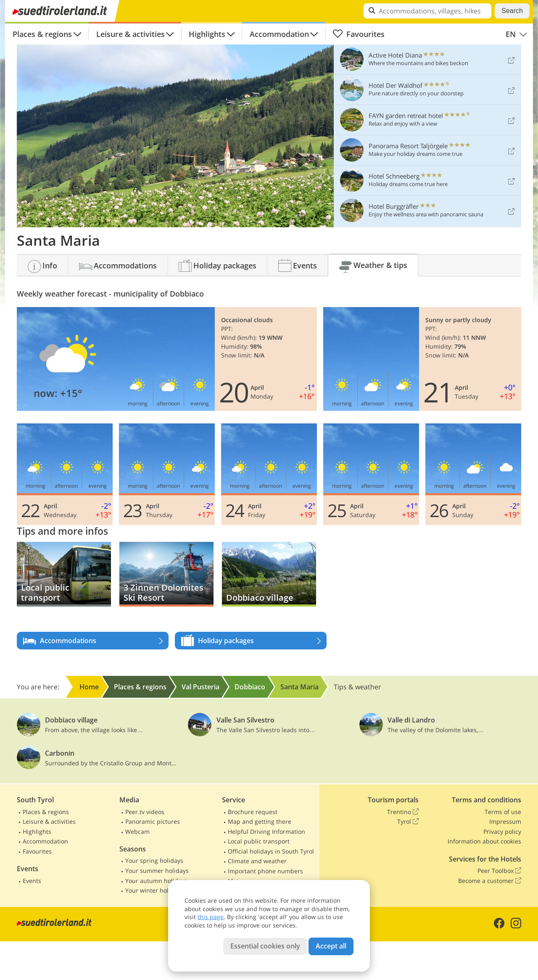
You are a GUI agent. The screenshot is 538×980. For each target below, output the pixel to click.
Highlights (207, 34)
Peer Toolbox (499, 871)
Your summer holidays (157, 871)
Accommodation (279, 34)
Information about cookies (484, 841)
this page (211, 917)
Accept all (331, 946)
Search (512, 11)
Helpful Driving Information (266, 832)
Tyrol (408, 822)
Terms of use (503, 812)
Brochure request (253, 812)
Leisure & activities (131, 34)
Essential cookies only (265, 946)
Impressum (505, 821)
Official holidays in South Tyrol (271, 851)
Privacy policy (502, 832)
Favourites (359, 34)
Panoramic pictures (153, 821)
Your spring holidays (154, 860)
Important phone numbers (265, 871)
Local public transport (259, 841)
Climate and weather (257, 861)
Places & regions (42, 34)
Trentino (403, 812)
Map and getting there (260, 821)
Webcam (137, 832)
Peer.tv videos (145, 812)
